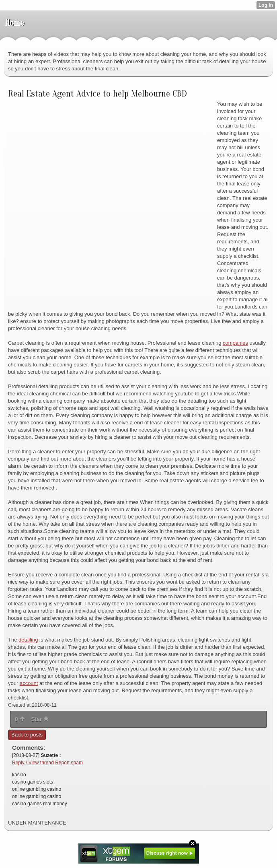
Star (40, 719)
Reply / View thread (33, 763)
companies (235, 343)
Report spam (69, 763)
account (29, 683)
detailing (28, 640)
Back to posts (27, 735)
